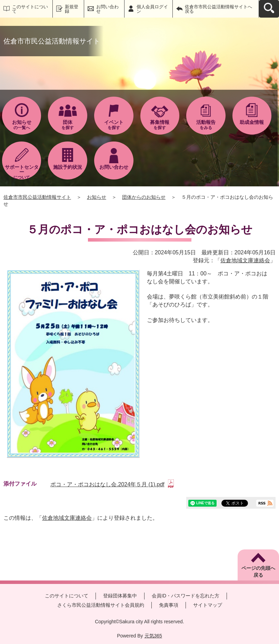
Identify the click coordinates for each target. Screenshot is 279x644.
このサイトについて (30, 9)
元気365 (153, 636)
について (22, 172)
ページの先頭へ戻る (258, 572)
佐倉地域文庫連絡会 (245, 260)
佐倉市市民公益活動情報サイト (37, 197)
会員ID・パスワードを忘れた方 (186, 596)
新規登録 (72, 9)
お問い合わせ (107, 9)
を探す (68, 125)
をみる (206, 125)
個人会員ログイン (152, 9)
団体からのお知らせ (144, 197)
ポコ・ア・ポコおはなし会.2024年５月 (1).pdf (112, 484)
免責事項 (169, 605)
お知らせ (97, 197)
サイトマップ (208, 605)
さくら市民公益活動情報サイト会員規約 (101, 605)
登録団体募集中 (120, 596)
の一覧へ (22, 125)
